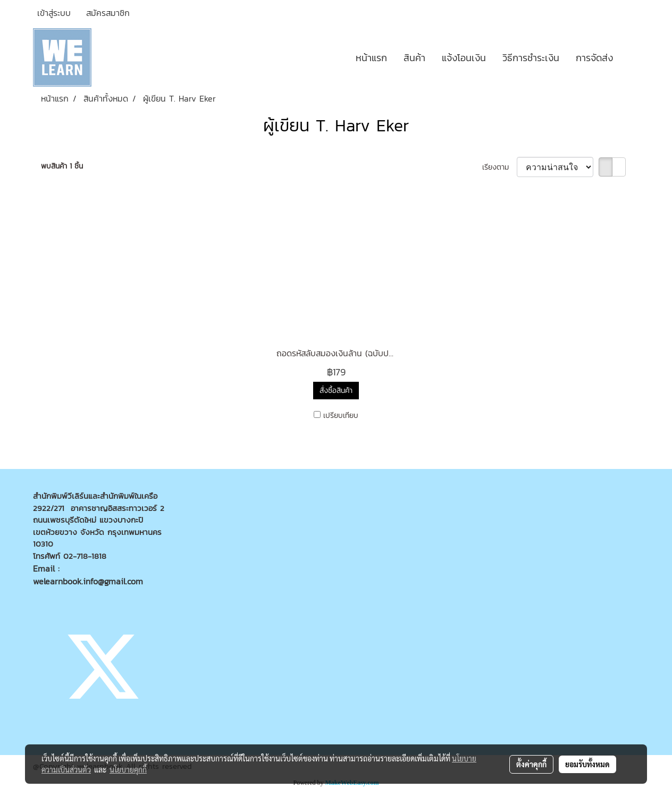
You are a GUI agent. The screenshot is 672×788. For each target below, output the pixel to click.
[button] (631, 57)
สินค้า (414, 58)
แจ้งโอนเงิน (464, 58)
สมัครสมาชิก (108, 13)
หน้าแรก (371, 58)
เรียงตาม (499, 167)
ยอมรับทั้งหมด (587, 764)
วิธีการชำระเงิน (531, 58)
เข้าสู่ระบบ (54, 13)
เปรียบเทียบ (341, 416)
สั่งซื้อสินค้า (336, 391)
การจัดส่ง (594, 58)
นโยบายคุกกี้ (128, 769)
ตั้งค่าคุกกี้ (531, 764)
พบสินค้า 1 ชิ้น (62, 166)
